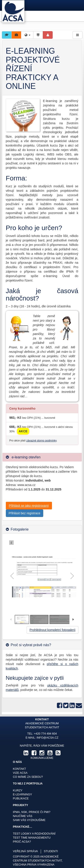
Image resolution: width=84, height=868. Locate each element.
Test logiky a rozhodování (34, 834)
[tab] (42, 457)
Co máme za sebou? (28, 777)
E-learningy (23, 794)
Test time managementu (32, 838)
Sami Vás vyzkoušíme (29, 820)
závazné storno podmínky (42, 441)
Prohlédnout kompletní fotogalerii (53, 630)
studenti (51, 851)
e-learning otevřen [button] (26, 457)
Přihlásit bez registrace (25, 513)
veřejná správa (26, 851)
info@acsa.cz (47, 738)
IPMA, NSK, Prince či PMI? (32, 812)
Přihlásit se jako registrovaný (29, 506)
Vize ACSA (20, 773)
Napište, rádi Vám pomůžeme (42, 746)
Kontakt (20, 769)
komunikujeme (42, 758)
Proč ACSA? (22, 842)
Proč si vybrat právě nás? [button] (31, 645)
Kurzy (18, 790)
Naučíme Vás (23, 816)
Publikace (21, 799)
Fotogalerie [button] (20, 529)
